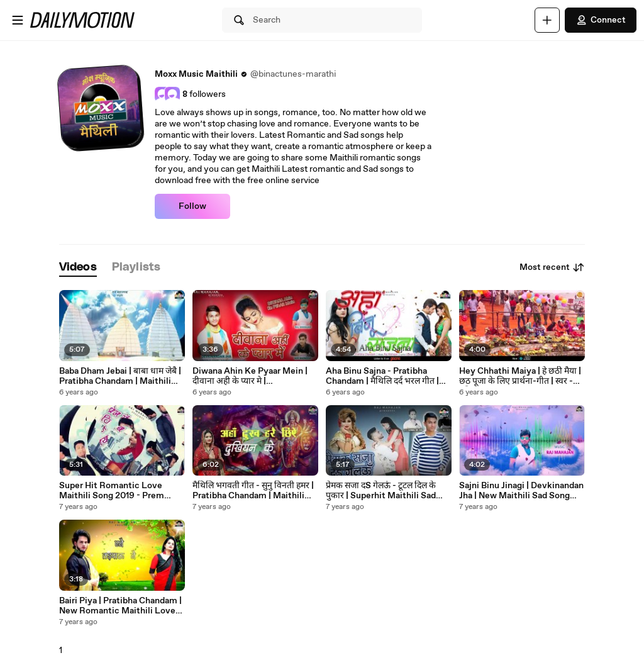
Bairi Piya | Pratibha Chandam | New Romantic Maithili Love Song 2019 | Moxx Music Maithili (120, 606)
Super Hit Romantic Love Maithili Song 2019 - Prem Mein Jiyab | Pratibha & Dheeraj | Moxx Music (121, 491)
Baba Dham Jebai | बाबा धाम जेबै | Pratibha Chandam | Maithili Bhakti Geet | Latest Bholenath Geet (122, 376)
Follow (192, 206)
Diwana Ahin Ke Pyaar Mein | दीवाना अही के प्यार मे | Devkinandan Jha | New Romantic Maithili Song (250, 376)
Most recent (552, 267)
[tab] (78, 268)
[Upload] (547, 20)
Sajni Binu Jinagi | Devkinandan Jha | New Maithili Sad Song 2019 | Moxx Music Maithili (521, 491)
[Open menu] (18, 20)
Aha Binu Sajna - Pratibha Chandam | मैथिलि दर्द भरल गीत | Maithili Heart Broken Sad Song (382, 376)
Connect (601, 20)
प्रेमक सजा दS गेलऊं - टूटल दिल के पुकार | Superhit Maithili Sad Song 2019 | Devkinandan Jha (384, 491)
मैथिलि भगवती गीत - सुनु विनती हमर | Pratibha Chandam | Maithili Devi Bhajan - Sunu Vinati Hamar (253, 491)
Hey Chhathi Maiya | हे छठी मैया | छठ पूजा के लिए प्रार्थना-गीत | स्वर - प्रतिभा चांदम (520, 376)
